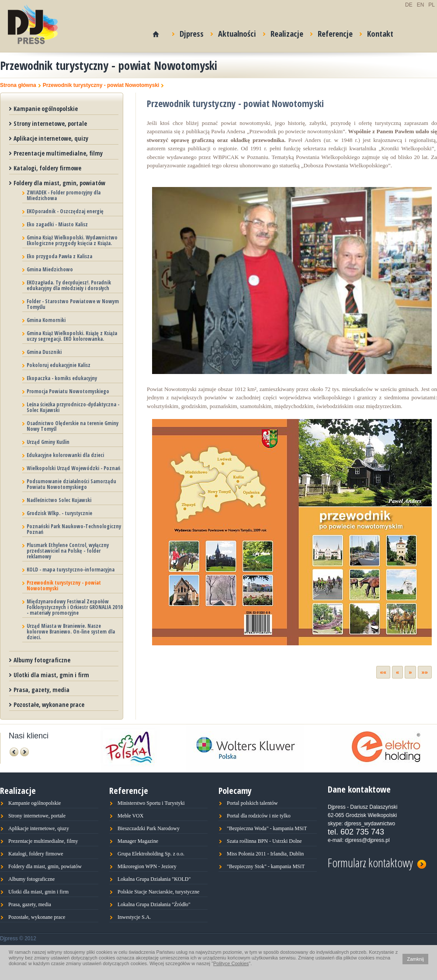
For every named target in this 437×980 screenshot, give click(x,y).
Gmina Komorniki (46, 320)
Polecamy (235, 791)
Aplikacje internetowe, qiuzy (39, 828)
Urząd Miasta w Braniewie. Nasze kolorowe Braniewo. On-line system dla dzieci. (71, 632)
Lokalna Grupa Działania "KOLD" (154, 879)
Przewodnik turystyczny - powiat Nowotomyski (101, 85)
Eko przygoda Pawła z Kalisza (59, 256)
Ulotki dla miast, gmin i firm (51, 675)
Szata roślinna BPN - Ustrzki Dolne (264, 841)
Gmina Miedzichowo (50, 269)
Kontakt (376, 32)
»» (425, 672)
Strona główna (18, 85)
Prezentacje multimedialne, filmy (58, 153)
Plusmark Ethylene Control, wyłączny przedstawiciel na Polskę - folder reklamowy (68, 551)
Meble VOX (130, 816)
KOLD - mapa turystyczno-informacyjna (71, 570)
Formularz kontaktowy (377, 861)
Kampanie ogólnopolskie (46, 109)
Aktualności (233, 32)
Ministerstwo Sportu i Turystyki (151, 803)
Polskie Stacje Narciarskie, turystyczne (158, 892)
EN (421, 5)
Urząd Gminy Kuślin (48, 442)
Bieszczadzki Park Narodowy (149, 828)
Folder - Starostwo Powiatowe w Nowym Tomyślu (73, 304)
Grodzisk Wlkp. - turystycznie (59, 513)
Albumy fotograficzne (42, 660)
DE (409, 5)
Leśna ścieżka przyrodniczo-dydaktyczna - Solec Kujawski (73, 407)
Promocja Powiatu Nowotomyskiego (68, 391)
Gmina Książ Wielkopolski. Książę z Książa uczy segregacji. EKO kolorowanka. (72, 336)
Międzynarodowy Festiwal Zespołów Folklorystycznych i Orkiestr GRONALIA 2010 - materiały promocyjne (75, 607)
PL (432, 5)
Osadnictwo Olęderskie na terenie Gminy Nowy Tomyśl (73, 426)
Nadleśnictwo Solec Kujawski (59, 500)
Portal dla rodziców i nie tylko (259, 816)
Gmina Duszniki (44, 352)
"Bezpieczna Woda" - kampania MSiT (267, 828)
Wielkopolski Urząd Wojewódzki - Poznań (73, 468)
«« (383, 672)
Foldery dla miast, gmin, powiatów (59, 183)
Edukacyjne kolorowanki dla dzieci (65, 455)
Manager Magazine (138, 841)
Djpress (188, 32)
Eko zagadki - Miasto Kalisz (57, 224)
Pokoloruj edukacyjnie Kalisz (59, 365)
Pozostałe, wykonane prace (49, 705)
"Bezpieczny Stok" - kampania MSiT (266, 866)
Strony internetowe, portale (50, 123)
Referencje (331, 32)
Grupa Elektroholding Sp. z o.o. (151, 854)
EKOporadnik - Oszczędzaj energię (65, 211)
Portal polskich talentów (252, 803)
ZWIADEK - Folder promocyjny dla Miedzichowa (64, 195)
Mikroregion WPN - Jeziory (147, 866)
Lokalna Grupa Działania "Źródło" (154, 904)
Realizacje (283, 32)
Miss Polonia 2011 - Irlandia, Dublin (265, 854)
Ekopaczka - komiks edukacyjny (62, 378)
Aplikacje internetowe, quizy (51, 138)
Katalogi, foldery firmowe (47, 168)
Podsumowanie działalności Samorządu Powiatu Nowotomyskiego (71, 484)
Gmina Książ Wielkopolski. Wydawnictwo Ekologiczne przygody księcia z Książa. (72, 240)
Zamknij (415, 959)
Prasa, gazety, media (42, 690)
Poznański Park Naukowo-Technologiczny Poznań (74, 529)
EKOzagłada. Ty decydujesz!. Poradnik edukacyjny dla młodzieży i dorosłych (69, 285)
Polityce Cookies (231, 963)
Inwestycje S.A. (134, 917)
